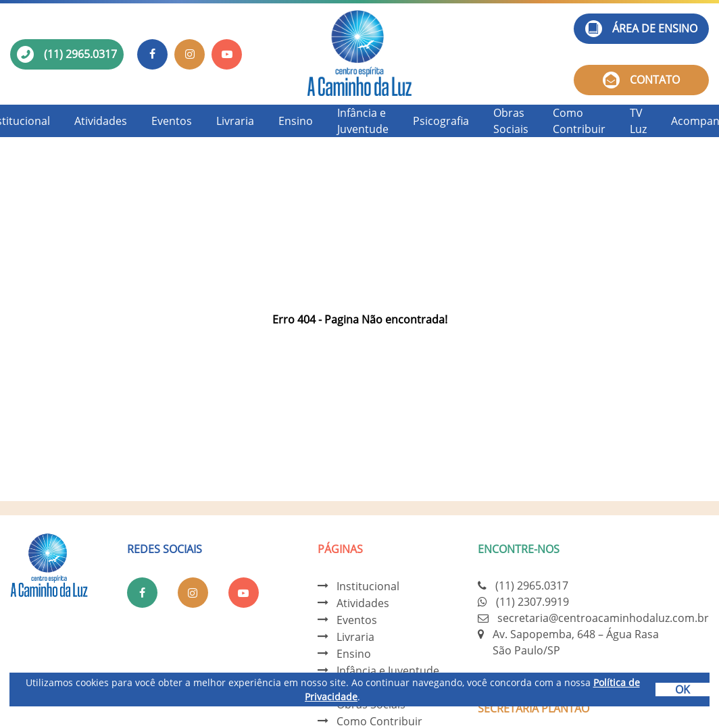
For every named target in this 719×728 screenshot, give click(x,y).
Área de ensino (641, 29)
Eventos (172, 121)
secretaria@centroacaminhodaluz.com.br (603, 618)
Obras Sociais (511, 121)
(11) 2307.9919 (532, 602)
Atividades (101, 121)
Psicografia (441, 121)
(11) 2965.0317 (80, 54)
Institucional (368, 586)
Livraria (235, 121)
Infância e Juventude (363, 121)
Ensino (296, 121)
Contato (641, 80)
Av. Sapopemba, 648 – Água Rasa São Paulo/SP (576, 642)
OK (683, 690)
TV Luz (638, 121)
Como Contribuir (579, 121)
